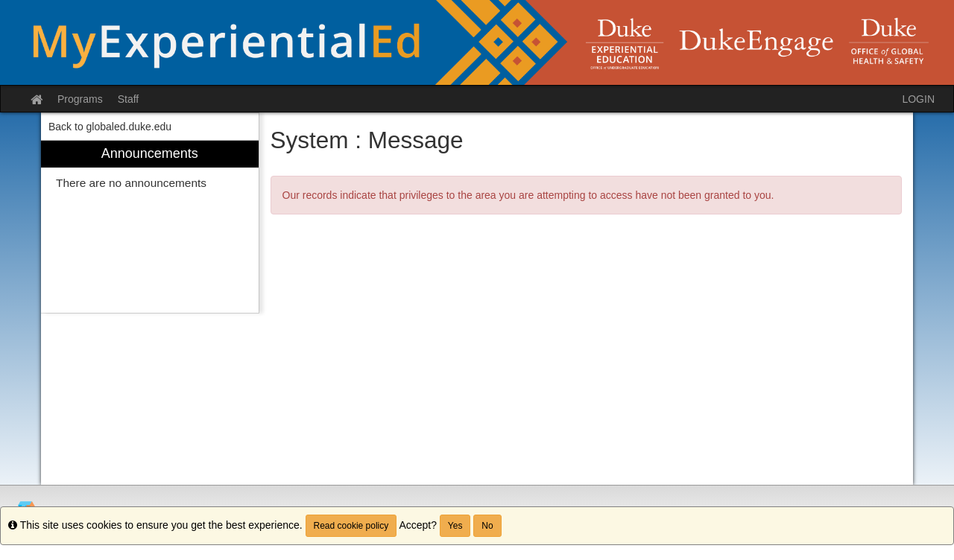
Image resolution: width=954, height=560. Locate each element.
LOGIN (918, 99)
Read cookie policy (351, 526)
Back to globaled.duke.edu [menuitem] (110, 127)
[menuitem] (150, 227)
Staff (129, 99)
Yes (455, 526)
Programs (80, 99)
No (487, 526)
